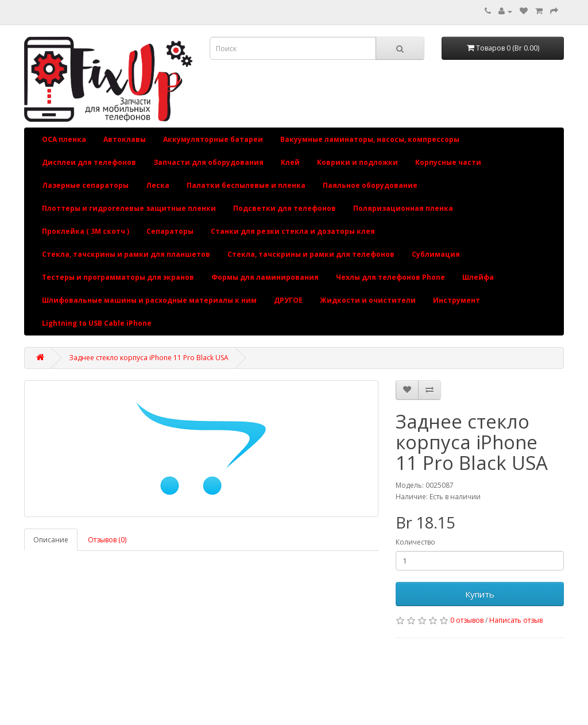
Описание (51, 540)
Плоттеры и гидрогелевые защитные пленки (129, 208)
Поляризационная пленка (403, 208)
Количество (415, 542)
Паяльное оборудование (370, 185)
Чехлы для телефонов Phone (390, 277)
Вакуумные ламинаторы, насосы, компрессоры (370, 139)
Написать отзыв (516, 620)
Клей (290, 162)
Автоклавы (125, 139)
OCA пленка (64, 139)
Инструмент (457, 300)
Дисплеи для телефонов (89, 162)
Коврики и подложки (357, 162)
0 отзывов (467, 620)
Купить (480, 594)
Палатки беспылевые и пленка (246, 185)
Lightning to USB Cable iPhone (97, 323)
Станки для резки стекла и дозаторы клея (293, 231)
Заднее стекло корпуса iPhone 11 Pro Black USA (149, 358)
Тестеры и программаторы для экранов (118, 277)
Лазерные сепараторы (85, 185)
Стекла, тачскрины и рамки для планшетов (126, 254)
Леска (158, 185)
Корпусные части (448, 162)
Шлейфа (478, 277)
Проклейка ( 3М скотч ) (86, 231)
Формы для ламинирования (265, 277)
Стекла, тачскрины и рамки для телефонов (311, 254)
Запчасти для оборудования (208, 162)
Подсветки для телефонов (285, 208)
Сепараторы (170, 231)
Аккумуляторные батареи (213, 139)
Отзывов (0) (107, 540)
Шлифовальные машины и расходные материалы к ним (149, 300)
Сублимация (436, 254)
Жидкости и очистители (368, 300)
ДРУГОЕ (288, 300)
